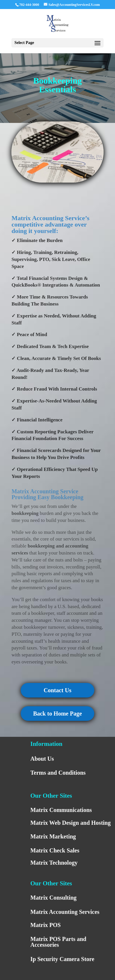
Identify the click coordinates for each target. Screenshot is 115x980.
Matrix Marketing (53, 836)
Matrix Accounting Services (65, 912)
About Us (42, 759)
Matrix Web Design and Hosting (70, 823)
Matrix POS (46, 925)
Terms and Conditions (58, 773)
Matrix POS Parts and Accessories (58, 942)
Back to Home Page (57, 714)
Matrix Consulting (53, 898)
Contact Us (57, 690)
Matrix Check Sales (55, 850)
